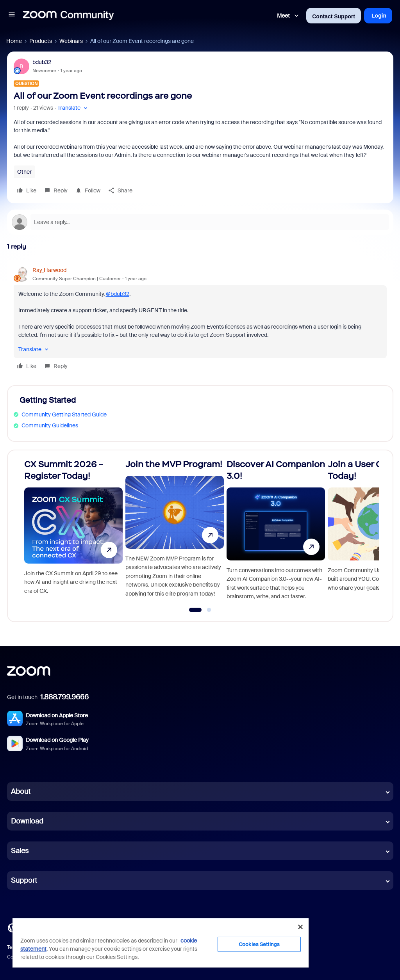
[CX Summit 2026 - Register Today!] (73, 533)
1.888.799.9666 (64, 697)
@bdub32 (118, 294)
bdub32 (42, 62)
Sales (20, 851)
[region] (161, 943)
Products (41, 41)
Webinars (71, 41)
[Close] (300, 927)
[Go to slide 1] (195, 610)
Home (14, 41)
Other (24, 172)
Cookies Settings (259, 944)
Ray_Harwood (49, 270)
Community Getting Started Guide (64, 414)
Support (24, 880)
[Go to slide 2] (209, 610)
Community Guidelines (50, 425)
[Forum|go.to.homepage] (68, 16)
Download (27, 821)
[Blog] (12, 927)
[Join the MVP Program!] (175, 533)
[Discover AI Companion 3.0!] (276, 533)
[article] (200, 319)
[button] (12, 16)
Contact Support (334, 16)
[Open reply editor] (200, 222)
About (21, 791)
